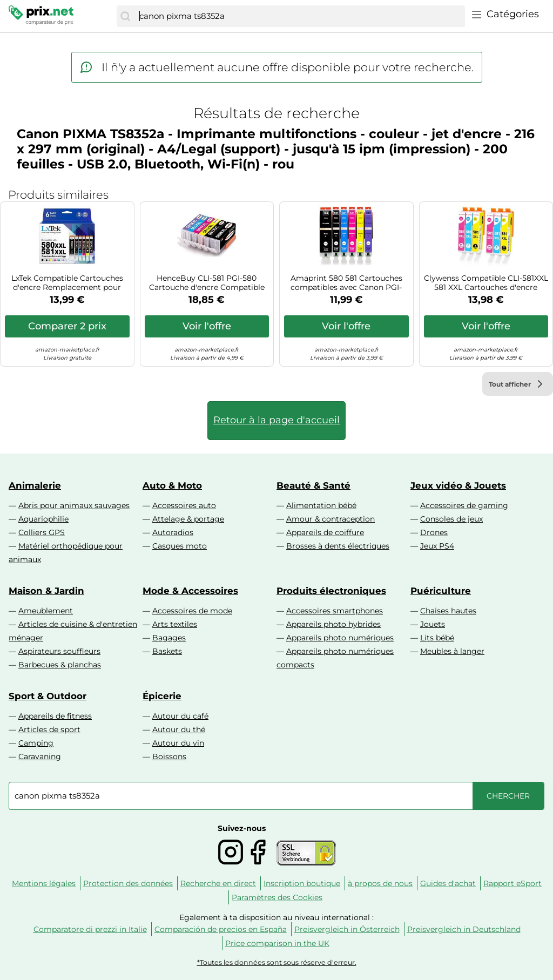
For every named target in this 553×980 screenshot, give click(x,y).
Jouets (433, 624)
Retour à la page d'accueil (276, 420)
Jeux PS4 (437, 546)
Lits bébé (437, 638)
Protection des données (128, 883)
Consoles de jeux (451, 519)
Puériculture (441, 591)
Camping (36, 743)
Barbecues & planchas (60, 665)
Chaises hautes (448, 611)
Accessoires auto (184, 505)
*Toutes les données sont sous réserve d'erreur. (277, 962)
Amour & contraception (331, 519)
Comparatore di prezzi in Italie (90, 929)
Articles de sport (49, 729)
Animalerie (35, 485)
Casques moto (180, 546)
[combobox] (299, 16)
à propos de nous (380, 883)
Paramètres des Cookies (277, 897)
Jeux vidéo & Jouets (458, 485)
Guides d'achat (448, 883)
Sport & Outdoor (48, 696)
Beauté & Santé (313, 485)
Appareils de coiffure (325, 532)
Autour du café (180, 716)
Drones (434, 532)
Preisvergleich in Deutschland (464, 929)
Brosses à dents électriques (338, 546)
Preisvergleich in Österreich (347, 929)
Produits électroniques (331, 591)
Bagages (169, 638)
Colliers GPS (42, 532)
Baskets (167, 651)
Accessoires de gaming (464, 505)
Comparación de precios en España (221, 929)
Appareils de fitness (55, 716)
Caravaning (40, 756)
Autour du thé (179, 729)
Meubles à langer (452, 651)
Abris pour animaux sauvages (74, 505)
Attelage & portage (188, 519)
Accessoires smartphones (335, 611)
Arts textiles (175, 624)
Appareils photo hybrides (333, 624)
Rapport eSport (512, 883)
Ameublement (46, 611)
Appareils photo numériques (340, 638)
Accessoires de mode (192, 611)
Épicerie (162, 696)
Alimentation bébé (321, 505)
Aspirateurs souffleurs (59, 651)
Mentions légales (44, 883)
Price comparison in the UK (277, 943)
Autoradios (173, 532)
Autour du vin (178, 743)
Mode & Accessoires (190, 591)
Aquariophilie (43, 519)
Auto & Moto (172, 485)
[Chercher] (125, 16)
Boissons (169, 756)
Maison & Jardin (46, 591)
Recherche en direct (218, 883)
